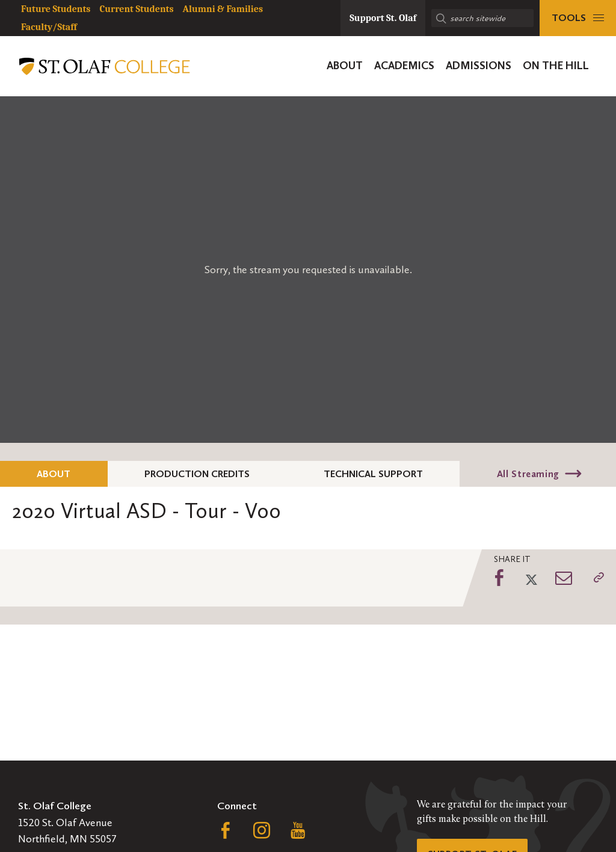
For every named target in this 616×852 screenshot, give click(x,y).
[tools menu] (578, 18)
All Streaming (528, 474)
